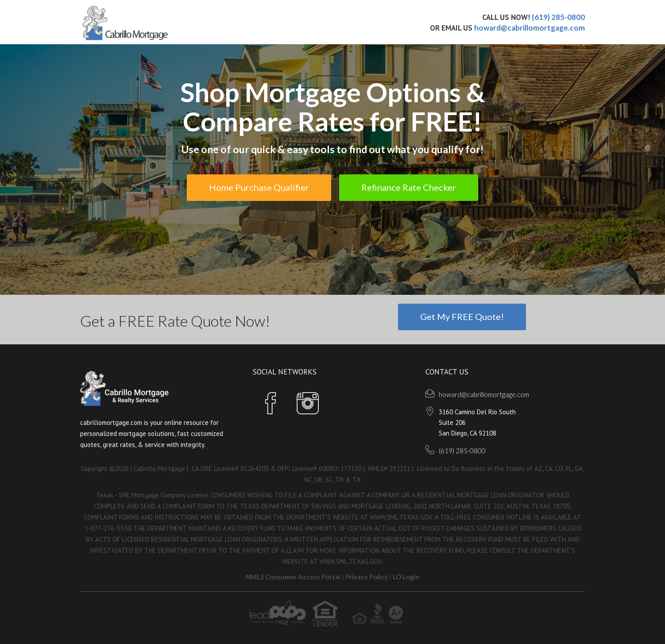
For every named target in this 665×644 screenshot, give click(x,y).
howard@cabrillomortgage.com (530, 28)
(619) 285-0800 (558, 17)
